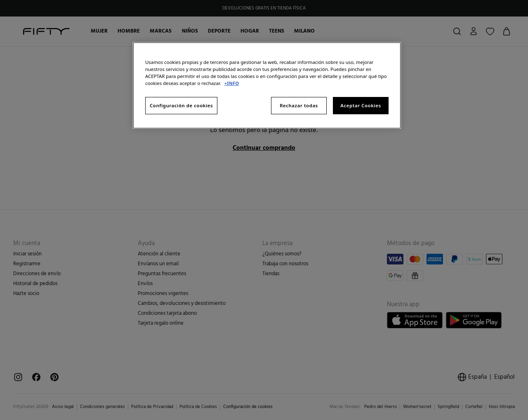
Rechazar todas (299, 105)
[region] (267, 85)
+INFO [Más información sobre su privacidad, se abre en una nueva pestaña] (232, 83)
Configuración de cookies (181, 105)
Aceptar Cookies (361, 105)
